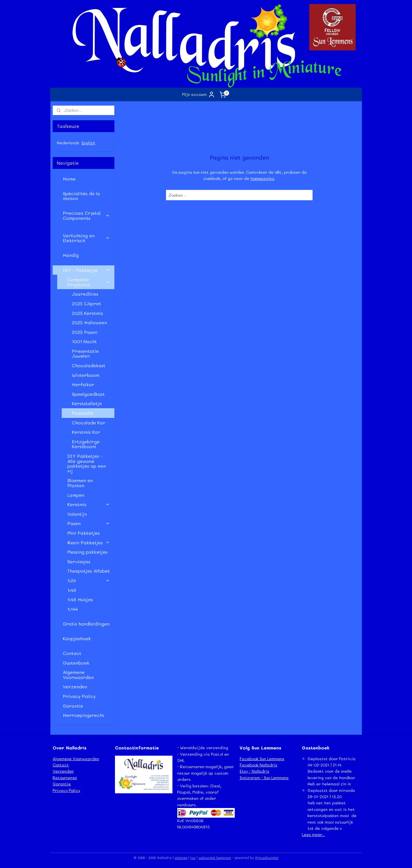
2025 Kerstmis (87, 313)
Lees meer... (313, 834)
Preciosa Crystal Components (86, 215)
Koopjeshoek (77, 638)
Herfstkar (83, 384)
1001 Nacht (84, 341)
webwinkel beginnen (215, 858)
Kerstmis (89, 504)
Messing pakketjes (87, 552)
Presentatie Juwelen (85, 354)
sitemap (181, 858)
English (88, 143)
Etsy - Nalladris (254, 771)
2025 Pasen (85, 332)
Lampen (76, 495)
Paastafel (83, 413)
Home (69, 179)
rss (193, 858)
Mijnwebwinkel (267, 858)
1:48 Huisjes (80, 599)
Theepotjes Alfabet (89, 571)
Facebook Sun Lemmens (262, 759)
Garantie (73, 706)
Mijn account (198, 94)
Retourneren (65, 778)
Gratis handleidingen (86, 624)
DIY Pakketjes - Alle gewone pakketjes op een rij (87, 463)
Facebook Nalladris (258, 765)
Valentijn (77, 514)
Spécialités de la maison (81, 196)
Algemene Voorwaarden (78, 675)
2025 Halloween (89, 322)
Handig (71, 255)
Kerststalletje (87, 403)
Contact (72, 653)
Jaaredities (85, 294)
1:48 (72, 590)
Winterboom (86, 375)
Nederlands (68, 143)
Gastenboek (76, 663)
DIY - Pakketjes (86, 270)
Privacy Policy (79, 696)
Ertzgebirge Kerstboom (86, 444)
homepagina (262, 178)
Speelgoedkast (88, 394)
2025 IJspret (87, 303)
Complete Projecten (89, 282)
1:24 (89, 580)
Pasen (89, 523)
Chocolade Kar (89, 423)
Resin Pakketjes (89, 542)
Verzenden (75, 687)
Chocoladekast (89, 365)
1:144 (73, 609)
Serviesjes (79, 561)
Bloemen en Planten (80, 483)
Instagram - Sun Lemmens (264, 778)
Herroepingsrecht (84, 715)
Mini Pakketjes (84, 533)
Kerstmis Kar (86, 432)
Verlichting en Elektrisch (86, 238)
